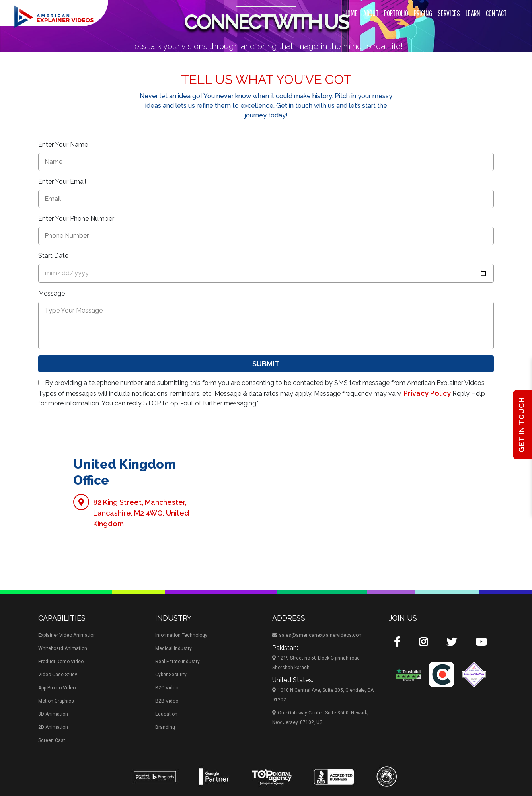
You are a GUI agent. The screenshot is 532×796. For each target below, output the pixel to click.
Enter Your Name (63, 145)
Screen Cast (52, 740)
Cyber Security (171, 675)
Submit (266, 364)
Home (351, 13)
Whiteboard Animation (63, 648)
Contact (496, 13)
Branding (165, 727)
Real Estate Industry (177, 662)
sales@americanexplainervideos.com (318, 635)
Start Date (53, 256)
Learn (473, 13)
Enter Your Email (62, 182)
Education (166, 714)
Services (449, 13)
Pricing (423, 13)
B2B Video (167, 701)
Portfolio (396, 13)
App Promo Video (57, 688)
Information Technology (181, 635)
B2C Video (167, 688)
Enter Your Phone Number (76, 219)
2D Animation (53, 727)
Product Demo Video (61, 662)
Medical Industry (173, 648)
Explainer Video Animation (67, 635)
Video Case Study (58, 675)
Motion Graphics (56, 701)
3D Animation (53, 714)
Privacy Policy (427, 393)
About (371, 13)
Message (52, 293)
